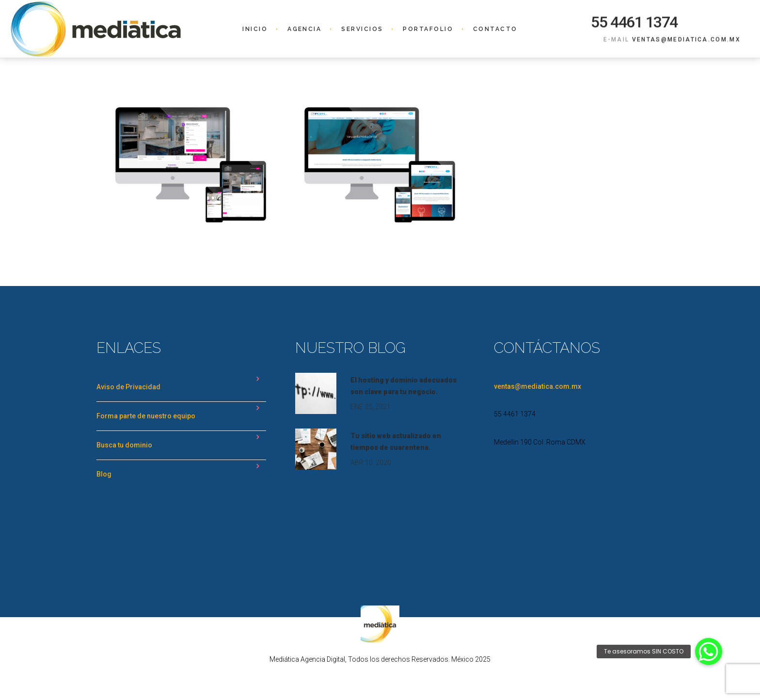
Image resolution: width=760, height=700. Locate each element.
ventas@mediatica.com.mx (686, 39)
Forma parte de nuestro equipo (146, 416)
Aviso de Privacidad (128, 387)
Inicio (255, 29)
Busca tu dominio (124, 445)
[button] (709, 652)
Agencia (304, 29)
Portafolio (428, 29)
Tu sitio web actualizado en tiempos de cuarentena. (396, 442)
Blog (104, 474)
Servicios (362, 29)
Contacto (495, 29)
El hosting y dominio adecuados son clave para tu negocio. (404, 386)
